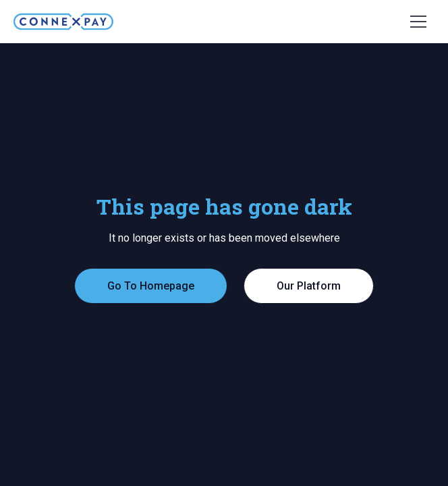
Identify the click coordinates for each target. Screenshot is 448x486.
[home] (63, 22)
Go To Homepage (151, 286)
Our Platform (309, 286)
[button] (418, 22)
